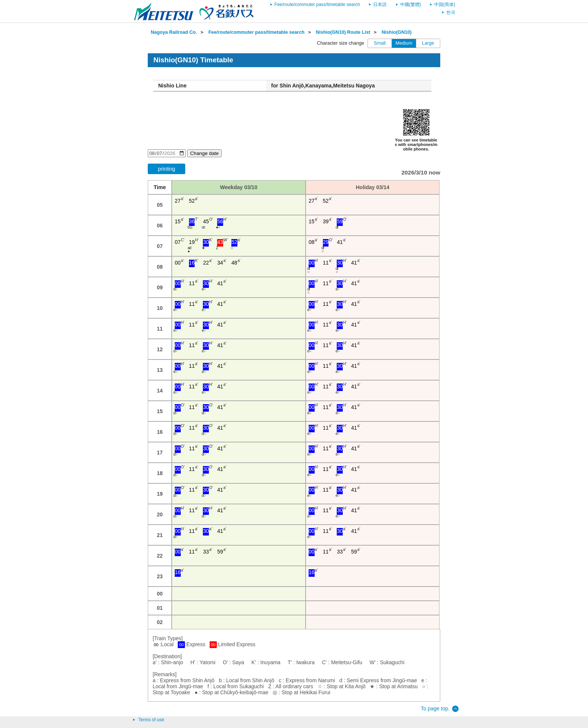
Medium (404, 43)
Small (380, 43)
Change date (204, 153)
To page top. (435, 708)
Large (428, 43)
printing (166, 169)
